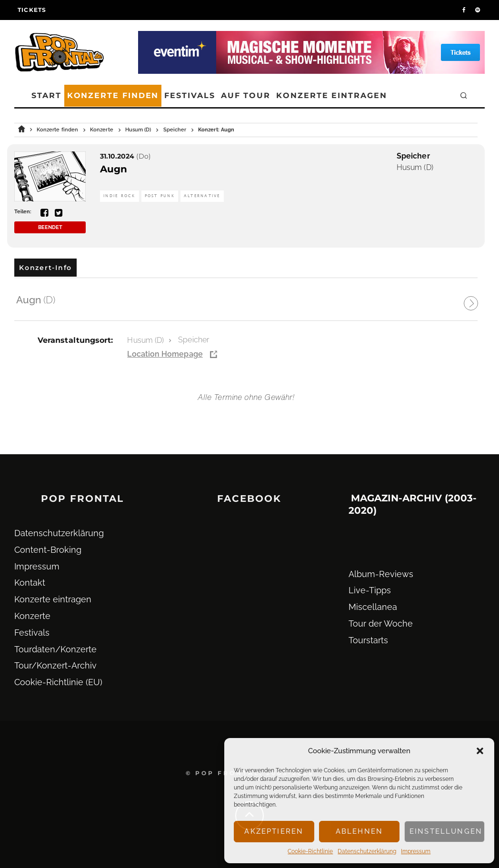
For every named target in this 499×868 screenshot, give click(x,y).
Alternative (202, 196)
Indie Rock (120, 196)
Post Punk (160, 196)
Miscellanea (373, 607)
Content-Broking (48, 550)
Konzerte (32, 616)
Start (46, 95)
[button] (480, 751)
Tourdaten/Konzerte (55, 649)
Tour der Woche (381, 624)
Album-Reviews (381, 574)
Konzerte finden (113, 95)
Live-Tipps (370, 590)
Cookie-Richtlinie (310, 851)
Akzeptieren (274, 831)
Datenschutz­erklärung (367, 851)
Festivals (190, 95)
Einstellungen (446, 831)
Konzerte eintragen (332, 95)
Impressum (416, 851)
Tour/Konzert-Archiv (55, 665)
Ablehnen (359, 831)
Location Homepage (165, 354)
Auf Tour (246, 95)
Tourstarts (368, 640)
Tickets (32, 10)
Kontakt (30, 583)
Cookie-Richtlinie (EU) (58, 682)
